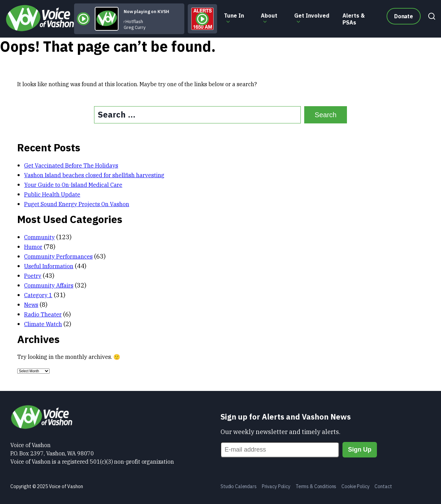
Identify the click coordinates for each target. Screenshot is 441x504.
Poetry (33, 276)
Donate (404, 16)
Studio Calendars (239, 486)
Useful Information (49, 266)
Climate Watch (43, 324)
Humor (33, 247)
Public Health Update (52, 194)
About (269, 16)
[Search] (430, 19)
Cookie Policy (355, 486)
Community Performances (58, 256)
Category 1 (38, 295)
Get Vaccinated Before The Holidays (71, 165)
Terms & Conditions (316, 486)
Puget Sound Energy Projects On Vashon (77, 204)
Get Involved (312, 16)
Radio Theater (43, 314)
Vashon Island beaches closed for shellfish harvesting (94, 175)
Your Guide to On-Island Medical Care (73, 185)
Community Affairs (49, 285)
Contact (383, 486)
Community (39, 237)
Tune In (234, 16)
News (31, 305)
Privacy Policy (276, 486)
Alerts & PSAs (354, 19)
